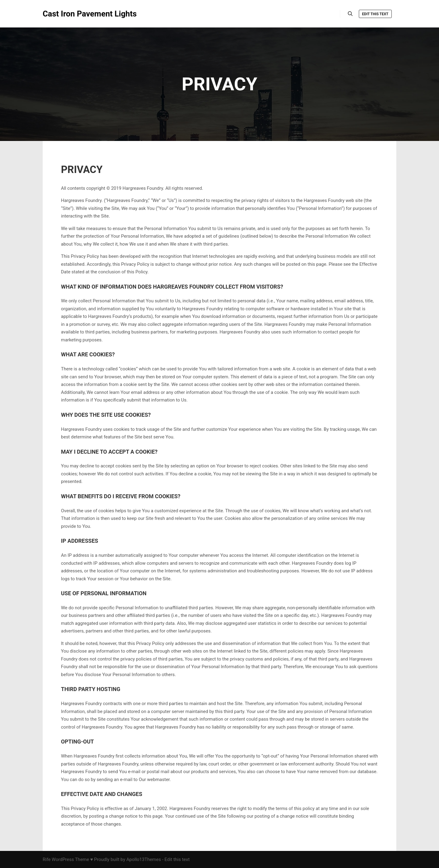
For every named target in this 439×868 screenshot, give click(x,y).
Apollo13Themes (144, 859)
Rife (47, 859)
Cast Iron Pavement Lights (73, 14)
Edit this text (375, 14)
